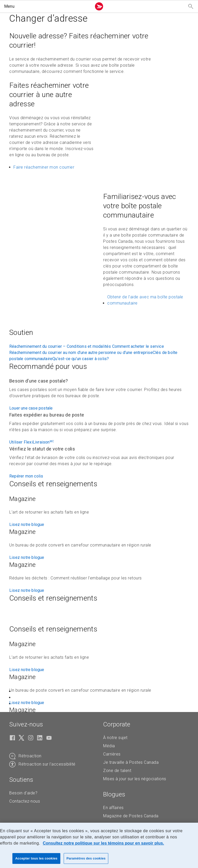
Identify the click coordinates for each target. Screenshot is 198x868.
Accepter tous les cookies (36, 858)
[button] (47, 6)
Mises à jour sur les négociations (135, 779)
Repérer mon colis (26, 476)
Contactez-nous (25, 801)
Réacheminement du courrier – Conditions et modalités (61, 346)
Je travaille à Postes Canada (131, 762)
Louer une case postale (31, 408)
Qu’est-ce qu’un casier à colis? (81, 359)
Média (109, 746)
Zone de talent (117, 771)
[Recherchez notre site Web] (191, 7)
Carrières (112, 754)
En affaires (113, 808)
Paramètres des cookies (86, 858)
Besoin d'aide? (23, 793)
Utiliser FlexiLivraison (32, 442)
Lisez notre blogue (27, 524)
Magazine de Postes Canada (131, 816)
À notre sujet (115, 738)
